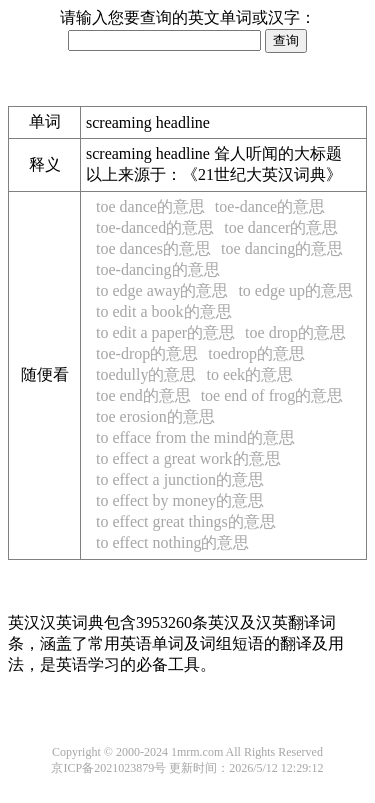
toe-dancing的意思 (158, 269)
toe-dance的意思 (270, 206)
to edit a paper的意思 (165, 332)
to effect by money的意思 (180, 500)
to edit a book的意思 (164, 311)
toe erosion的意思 (155, 416)
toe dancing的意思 (282, 248)
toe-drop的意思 (147, 353)
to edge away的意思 (162, 290)
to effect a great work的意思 (188, 458)
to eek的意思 (249, 374)
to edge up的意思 (295, 290)
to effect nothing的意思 (172, 542)
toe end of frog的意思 (272, 395)
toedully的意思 (146, 374)
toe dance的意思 (150, 206)
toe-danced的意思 (155, 227)
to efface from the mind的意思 (195, 437)
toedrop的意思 (256, 353)
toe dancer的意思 (281, 227)
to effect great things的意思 (186, 521)
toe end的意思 (143, 395)
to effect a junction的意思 (180, 479)
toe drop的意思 (295, 332)
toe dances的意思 (153, 248)
